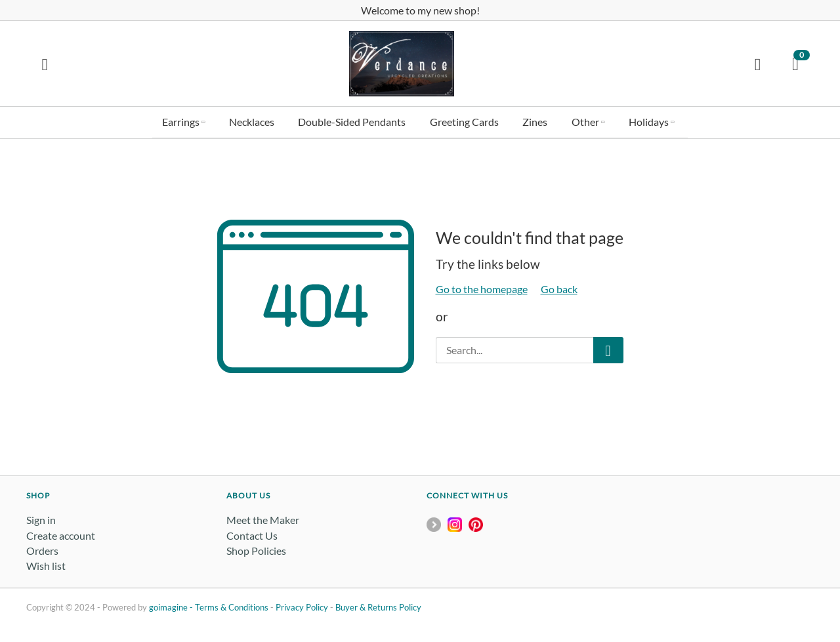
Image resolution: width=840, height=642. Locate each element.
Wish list (46, 565)
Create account (61, 534)
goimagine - (172, 607)
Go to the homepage (482, 288)
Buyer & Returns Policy (378, 607)
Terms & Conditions (232, 607)
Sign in (41, 519)
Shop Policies (256, 549)
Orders (42, 549)
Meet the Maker (263, 519)
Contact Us (252, 534)
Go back (559, 288)
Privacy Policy (302, 607)
